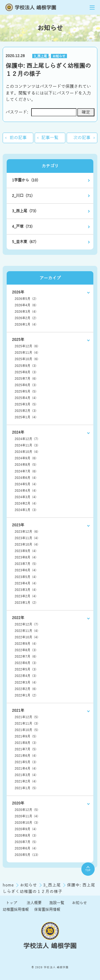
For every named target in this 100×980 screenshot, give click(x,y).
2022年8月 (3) (26, 650)
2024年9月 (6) (26, 458)
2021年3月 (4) (26, 775)
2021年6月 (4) (26, 756)
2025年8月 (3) (26, 372)
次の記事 (82, 138)
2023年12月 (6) (27, 532)
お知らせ (59, 56)
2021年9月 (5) (26, 736)
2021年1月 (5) (26, 788)
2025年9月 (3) (26, 366)
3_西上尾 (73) (24, 211)
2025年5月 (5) (26, 392)
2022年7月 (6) (26, 657)
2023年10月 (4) (27, 545)
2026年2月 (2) (26, 318)
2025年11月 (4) (27, 353)
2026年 (18, 292)
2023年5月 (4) (26, 577)
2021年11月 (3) (27, 724)
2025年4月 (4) (26, 398)
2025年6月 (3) (26, 385)
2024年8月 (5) (26, 465)
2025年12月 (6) (27, 346)
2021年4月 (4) (26, 769)
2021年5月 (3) (26, 762)
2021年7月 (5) (26, 749)
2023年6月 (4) (26, 570)
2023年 (18, 525)
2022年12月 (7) (27, 624)
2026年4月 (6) (26, 305)
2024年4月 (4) (26, 491)
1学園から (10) (25, 180)
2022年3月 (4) (26, 683)
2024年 (18, 432)
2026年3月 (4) (26, 312)
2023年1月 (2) (26, 603)
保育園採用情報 (47, 910)
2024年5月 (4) (26, 484)
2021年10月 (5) (27, 730)
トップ (11, 903)
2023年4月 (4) (26, 583)
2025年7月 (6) (26, 379)
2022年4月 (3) (26, 676)
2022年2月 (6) (26, 689)
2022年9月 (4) (26, 644)
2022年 (18, 618)
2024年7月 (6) (26, 471)
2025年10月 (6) (27, 359)
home (9, 885)
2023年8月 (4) (26, 557)
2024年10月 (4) (27, 452)
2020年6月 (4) (26, 848)
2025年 (18, 340)
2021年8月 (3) (26, 743)
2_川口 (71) (22, 196)
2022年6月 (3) (26, 663)
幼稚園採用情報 (16, 910)
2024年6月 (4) (26, 478)
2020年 (18, 803)
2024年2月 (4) (26, 504)
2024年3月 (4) (26, 497)
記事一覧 (50, 138)
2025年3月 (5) (26, 404)
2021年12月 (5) (27, 717)
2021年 (18, 711)
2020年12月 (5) (27, 810)
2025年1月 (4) (26, 417)
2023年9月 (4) (26, 551)
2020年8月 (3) (26, 836)
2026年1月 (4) (26, 325)
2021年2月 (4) (26, 781)
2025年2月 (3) (26, 411)
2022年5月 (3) (26, 669)
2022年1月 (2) (26, 695)
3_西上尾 (40, 56)
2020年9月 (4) (26, 829)
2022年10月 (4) (27, 637)
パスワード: (41, 112)
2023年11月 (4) (27, 538)
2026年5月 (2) (26, 299)
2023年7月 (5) (26, 564)
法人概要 (34, 903)
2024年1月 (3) (26, 510)
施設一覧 (57, 903)
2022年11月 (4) (27, 631)
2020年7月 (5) (26, 842)
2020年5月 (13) (27, 855)
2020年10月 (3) (27, 823)
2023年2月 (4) (26, 596)
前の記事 (18, 138)
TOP (88, 869)
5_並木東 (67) (24, 242)
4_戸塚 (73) (22, 227)
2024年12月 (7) (27, 439)
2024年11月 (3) (27, 445)
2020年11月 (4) (27, 816)
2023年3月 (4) (26, 590)
